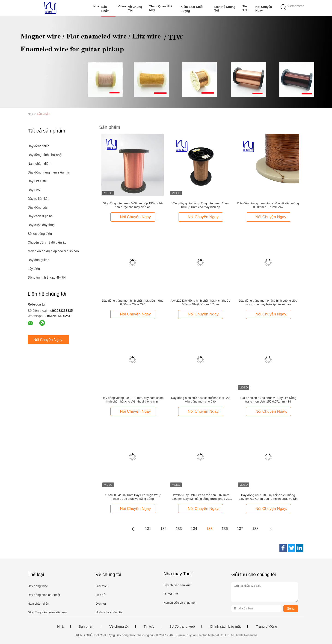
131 (148, 529)
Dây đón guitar (38, 260)
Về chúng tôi (135, 9)
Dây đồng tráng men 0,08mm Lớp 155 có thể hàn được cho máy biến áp (133, 205)
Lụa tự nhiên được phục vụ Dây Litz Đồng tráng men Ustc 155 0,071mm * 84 (268, 400)
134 (194, 529)
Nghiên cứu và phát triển (180, 603)
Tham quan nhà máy (161, 8)
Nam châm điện (39, 164)
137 (240, 529)
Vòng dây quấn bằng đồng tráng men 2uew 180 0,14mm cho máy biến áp (200, 205)
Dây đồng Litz (38, 207)
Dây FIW (34, 190)
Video (122, 6)
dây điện (34, 269)
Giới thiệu (102, 586)
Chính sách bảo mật (225, 626)
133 (179, 529)
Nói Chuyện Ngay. (264, 9)
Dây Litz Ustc (37, 181)
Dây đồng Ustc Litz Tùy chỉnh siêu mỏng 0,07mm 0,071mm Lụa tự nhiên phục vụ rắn (268, 497)
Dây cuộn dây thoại (41, 225)
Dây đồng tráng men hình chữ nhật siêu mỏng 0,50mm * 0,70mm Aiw (268, 205)
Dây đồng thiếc (39, 146)
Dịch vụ (101, 604)
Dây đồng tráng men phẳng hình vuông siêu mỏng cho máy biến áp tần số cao (268, 302)
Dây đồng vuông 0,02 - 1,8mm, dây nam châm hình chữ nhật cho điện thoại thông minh (133, 400)
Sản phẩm (105, 9)
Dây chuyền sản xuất (177, 585)
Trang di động (266, 626)
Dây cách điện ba (40, 216)
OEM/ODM (171, 594)
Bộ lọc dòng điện (40, 234)
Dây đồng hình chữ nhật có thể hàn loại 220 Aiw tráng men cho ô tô (200, 400)
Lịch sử (100, 595)
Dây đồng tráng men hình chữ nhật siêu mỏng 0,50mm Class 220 (133, 302)
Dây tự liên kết (38, 199)
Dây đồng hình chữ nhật (45, 155)
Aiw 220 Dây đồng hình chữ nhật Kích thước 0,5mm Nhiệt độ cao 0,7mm (200, 302)
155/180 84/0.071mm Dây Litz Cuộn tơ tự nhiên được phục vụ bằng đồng (133, 497)
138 (255, 529)
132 (164, 529)
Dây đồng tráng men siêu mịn (49, 172)
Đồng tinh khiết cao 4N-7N (47, 277)
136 (225, 529)
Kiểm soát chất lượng (192, 9)
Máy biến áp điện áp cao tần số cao (53, 251)
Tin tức (245, 8)
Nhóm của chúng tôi (109, 612)
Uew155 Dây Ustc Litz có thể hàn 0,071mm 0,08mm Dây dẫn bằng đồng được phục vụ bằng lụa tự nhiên (200, 497)
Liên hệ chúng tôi (225, 9)
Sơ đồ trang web (182, 626)
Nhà (96, 6)
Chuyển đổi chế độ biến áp (47, 242)
